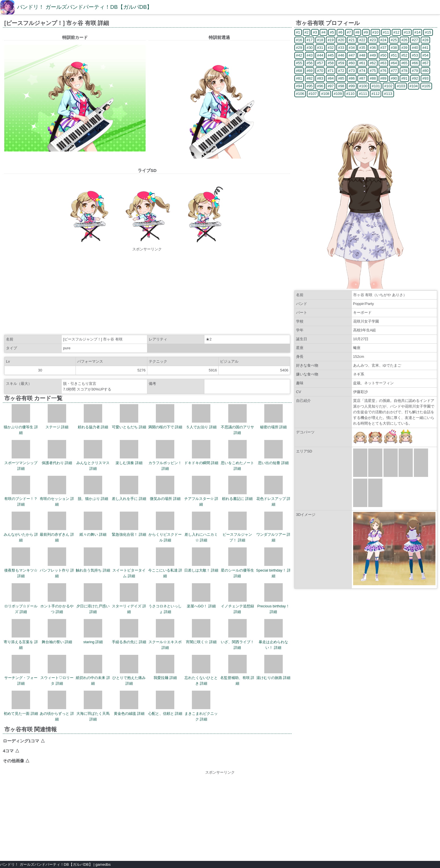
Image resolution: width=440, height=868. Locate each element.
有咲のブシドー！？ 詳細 (21, 491)
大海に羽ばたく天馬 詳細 (93, 706)
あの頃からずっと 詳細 (57, 706)
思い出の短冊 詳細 (273, 452)
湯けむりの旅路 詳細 (274, 667)
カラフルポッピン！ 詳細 (165, 455)
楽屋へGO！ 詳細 (201, 596)
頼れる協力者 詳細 (93, 417)
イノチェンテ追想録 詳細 (237, 599)
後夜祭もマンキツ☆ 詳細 (21, 563)
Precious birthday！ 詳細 (273, 599)
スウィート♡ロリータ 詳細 (57, 670)
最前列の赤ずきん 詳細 (57, 527)
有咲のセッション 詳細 (57, 491)
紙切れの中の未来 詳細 (93, 670)
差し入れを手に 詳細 (129, 488)
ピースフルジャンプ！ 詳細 (237, 527)
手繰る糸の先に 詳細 (129, 632)
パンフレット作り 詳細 (57, 563)
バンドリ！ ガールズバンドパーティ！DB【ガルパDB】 (85, 7)
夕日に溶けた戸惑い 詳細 (93, 599)
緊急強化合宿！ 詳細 (129, 524)
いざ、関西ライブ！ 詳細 (237, 634)
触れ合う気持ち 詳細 (93, 560)
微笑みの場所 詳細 (165, 488)
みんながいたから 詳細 (21, 527)
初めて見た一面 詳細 (21, 703)
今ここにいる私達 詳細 (165, 563)
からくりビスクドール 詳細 (165, 527)
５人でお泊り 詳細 (201, 417)
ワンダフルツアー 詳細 (274, 527)
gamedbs (103, 864)
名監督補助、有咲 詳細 (237, 670)
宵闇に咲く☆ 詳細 (201, 632)
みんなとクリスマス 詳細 (93, 455)
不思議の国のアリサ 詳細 (237, 420)
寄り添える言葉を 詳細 (21, 634)
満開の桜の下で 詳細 (165, 417)
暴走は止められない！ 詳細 (273, 634)
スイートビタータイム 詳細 (129, 563)
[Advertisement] (147, 292)
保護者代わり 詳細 (57, 452)
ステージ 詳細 (57, 417)
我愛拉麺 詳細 (165, 667)
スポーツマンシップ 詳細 (21, 455)
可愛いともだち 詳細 (129, 417)
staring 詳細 (93, 632)
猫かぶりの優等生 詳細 (21, 420)
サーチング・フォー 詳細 (21, 670)
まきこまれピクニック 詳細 (201, 706)
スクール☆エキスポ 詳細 (165, 634)
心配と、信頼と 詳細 (165, 703)
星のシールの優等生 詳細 (237, 563)
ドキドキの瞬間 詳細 (201, 452)
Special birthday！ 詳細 (273, 563)
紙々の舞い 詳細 (93, 524)
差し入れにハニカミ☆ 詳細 (201, 527)
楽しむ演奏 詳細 (129, 452)
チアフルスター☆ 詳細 (201, 491)
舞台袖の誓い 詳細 (57, 632)
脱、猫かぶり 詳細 (93, 488)
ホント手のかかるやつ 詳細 (57, 599)
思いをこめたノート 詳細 (237, 455)
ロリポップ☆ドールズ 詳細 (21, 599)
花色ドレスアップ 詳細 (274, 491)
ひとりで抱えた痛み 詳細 (129, 670)
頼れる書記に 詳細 (237, 488)
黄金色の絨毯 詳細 (129, 703)
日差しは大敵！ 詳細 (201, 560)
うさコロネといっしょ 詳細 (165, 599)
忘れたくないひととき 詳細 (201, 670)
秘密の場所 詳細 (274, 417)
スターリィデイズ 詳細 (129, 599)
